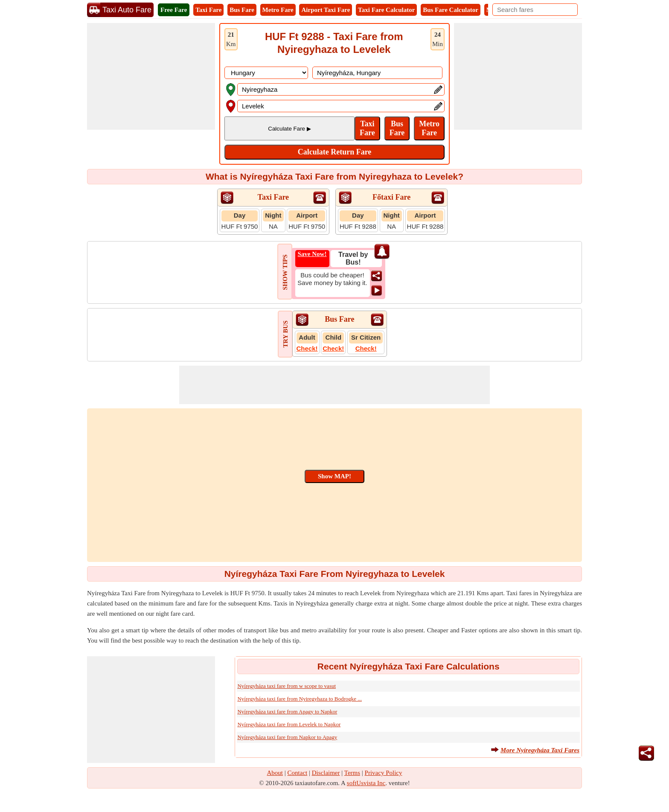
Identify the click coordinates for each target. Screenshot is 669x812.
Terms (352, 773)
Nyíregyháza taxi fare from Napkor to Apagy (287, 737)
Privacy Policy (384, 773)
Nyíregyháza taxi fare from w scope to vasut (287, 686)
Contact (298, 773)
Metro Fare (278, 10)
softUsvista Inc (366, 783)
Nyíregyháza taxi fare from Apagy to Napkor (287, 712)
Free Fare (174, 10)
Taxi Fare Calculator (386, 10)
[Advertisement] (151, 76)
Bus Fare (242, 10)
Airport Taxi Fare (326, 10)
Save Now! (312, 254)
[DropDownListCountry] (266, 73)
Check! (307, 348)
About (275, 773)
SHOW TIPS (285, 272)
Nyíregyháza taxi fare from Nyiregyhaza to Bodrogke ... (300, 699)
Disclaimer (326, 773)
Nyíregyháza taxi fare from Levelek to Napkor (289, 724)
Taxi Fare (208, 10)
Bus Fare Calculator (451, 10)
